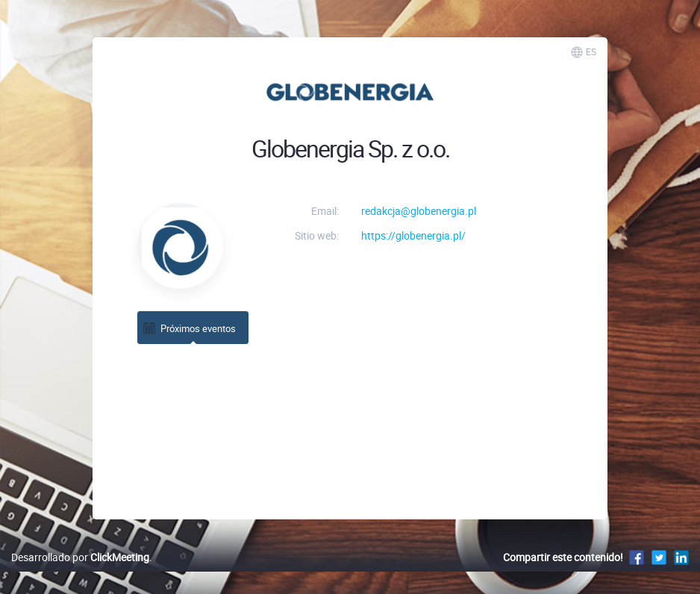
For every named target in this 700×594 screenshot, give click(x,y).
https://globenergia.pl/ (413, 235)
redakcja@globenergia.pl (419, 211)
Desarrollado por (80, 557)
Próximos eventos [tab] (189, 328)
